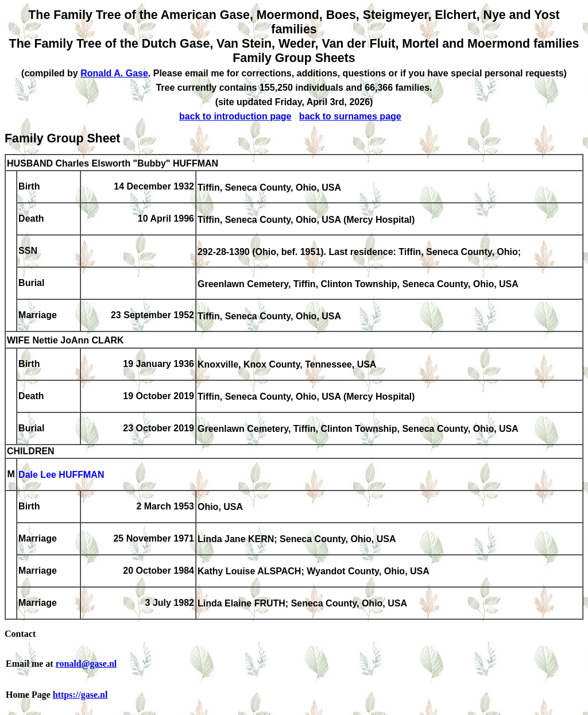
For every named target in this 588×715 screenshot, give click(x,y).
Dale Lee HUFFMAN (61, 475)
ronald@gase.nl (86, 664)
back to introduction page (235, 116)
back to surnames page (350, 116)
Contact (20, 634)
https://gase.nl (80, 695)
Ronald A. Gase (114, 73)
